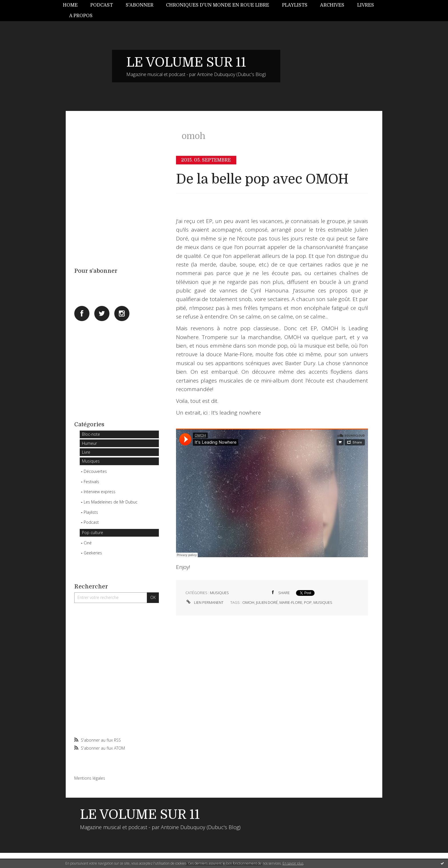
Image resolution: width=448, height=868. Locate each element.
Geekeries (93, 553)
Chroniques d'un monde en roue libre (218, 5)
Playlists (295, 5)
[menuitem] (73, 5)
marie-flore (291, 602)
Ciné (88, 543)
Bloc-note (91, 434)
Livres (366, 5)
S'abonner (140, 5)
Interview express (100, 492)
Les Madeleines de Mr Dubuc (111, 502)
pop (308, 602)
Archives (332, 5)
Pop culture (93, 532)
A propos (81, 16)
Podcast (102, 5)
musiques (323, 602)
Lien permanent (204, 602)
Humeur (89, 443)
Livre (86, 452)
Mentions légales (90, 778)
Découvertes (95, 471)
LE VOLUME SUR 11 (186, 62)
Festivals (91, 482)
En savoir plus (293, 863)
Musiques (91, 461)
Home (70, 5)
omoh (248, 602)
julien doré (267, 602)
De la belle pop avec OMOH (262, 179)
